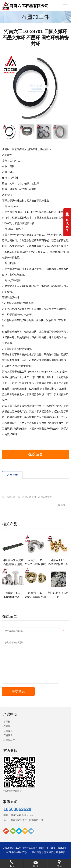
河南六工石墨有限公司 (33, 848)
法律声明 (37, 852)
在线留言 (36, 454)
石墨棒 (7, 722)
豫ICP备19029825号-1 (17, 852)
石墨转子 (8, 731)
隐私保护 (49, 852)
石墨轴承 (8, 735)
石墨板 (7, 726)
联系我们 (61, 852)
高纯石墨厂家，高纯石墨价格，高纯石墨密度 (29, 497)
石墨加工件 (36, 17)
